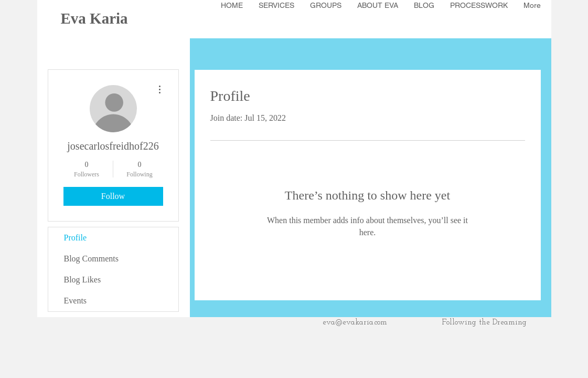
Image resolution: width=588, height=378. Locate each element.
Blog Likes (83, 280)
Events (76, 301)
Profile (76, 238)
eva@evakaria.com (355, 323)
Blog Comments (91, 259)
